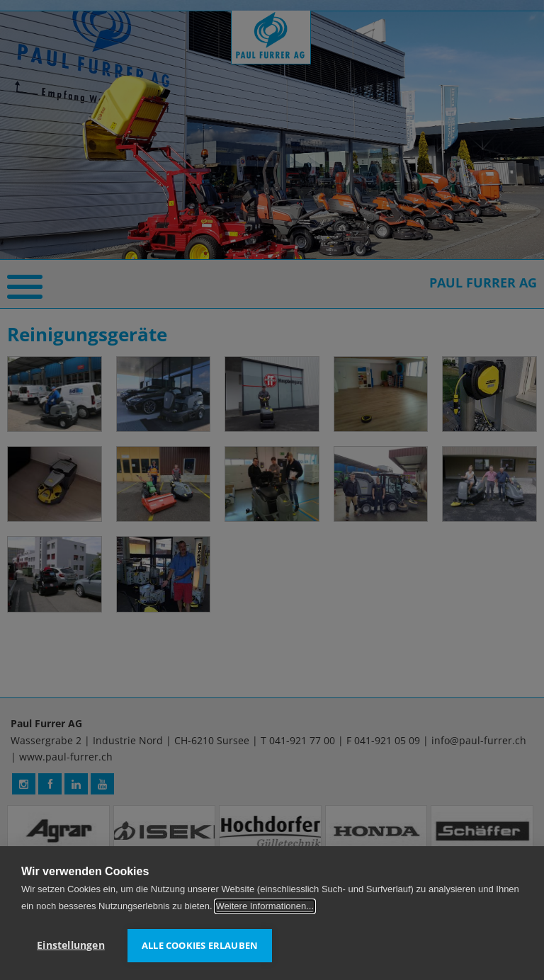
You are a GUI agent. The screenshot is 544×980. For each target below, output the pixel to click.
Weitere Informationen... (265, 906)
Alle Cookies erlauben (200, 945)
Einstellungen (71, 945)
